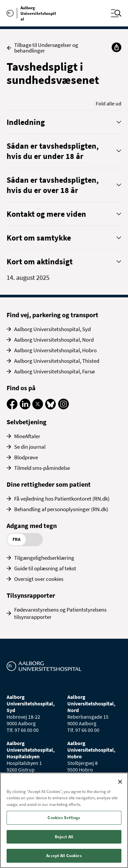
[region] (64, 820)
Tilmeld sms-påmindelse (42, 468)
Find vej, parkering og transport (52, 315)
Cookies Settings (64, 818)
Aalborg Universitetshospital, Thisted (57, 361)
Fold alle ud (109, 103)
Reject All (64, 837)
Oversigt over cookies (39, 579)
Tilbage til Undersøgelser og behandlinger (42, 48)
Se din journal (30, 447)
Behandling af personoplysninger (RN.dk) (61, 509)
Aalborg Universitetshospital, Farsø (54, 371)
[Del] (116, 47)
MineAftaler (27, 436)
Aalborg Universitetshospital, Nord (54, 340)
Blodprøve (26, 457)
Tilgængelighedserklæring (44, 558)
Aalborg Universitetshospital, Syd (52, 329)
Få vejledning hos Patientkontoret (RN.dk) (62, 499)
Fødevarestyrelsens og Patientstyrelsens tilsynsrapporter (60, 613)
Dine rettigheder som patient (49, 484)
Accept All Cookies (64, 856)
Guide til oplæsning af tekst (45, 568)
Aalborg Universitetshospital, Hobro (55, 350)
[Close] (120, 782)
